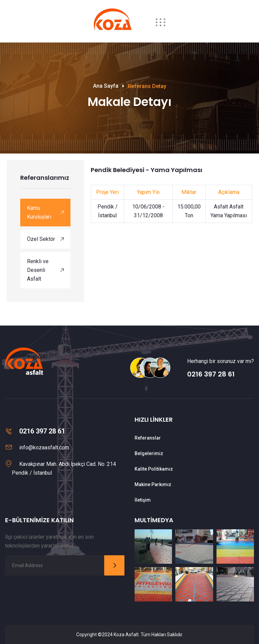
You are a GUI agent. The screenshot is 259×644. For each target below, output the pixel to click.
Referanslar (148, 438)
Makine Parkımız (153, 484)
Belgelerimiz (149, 453)
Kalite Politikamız (154, 469)
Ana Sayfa (106, 86)
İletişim (143, 500)
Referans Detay (147, 86)
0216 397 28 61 (211, 374)
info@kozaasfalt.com (44, 447)
